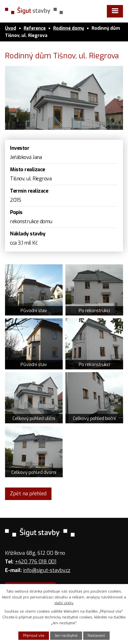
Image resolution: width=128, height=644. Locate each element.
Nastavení (96, 636)
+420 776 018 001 (36, 562)
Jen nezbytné (66, 636)
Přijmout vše (34, 636)
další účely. (64, 603)
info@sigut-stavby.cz (47, 570)
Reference (35, 28)
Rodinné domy (69, 28)
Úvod (11, 28)
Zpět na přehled (28, 494)
